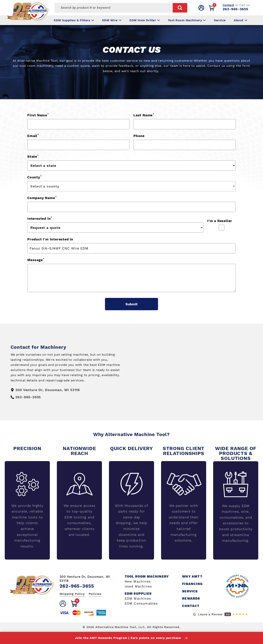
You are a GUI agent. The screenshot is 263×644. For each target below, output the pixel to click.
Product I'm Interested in (50, 239)
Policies (95, 594)
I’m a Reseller (220, 221)
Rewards (191, 599)
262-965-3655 (236, 9)
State (33, 156)
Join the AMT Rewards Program (131, 638)
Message (36, 260)
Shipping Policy (72, 594)
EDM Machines (138, 599)
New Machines (138, 581)
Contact (228, 5)
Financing (192, 584)
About (240, 20)
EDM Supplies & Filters (74, 20)
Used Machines (138, 586)
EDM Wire (112, 20)
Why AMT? (192, 577)
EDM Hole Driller (144, 20)
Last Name (144, 115)
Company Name (42, 198)
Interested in (40, 218)
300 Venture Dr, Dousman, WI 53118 (85, 579)
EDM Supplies (138, 594)
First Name (38, 115)
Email (33, 135)
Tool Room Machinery (187, 20)
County (35, 177)
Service (220, 20)
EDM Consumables (141, 603)
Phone (139, 136)
